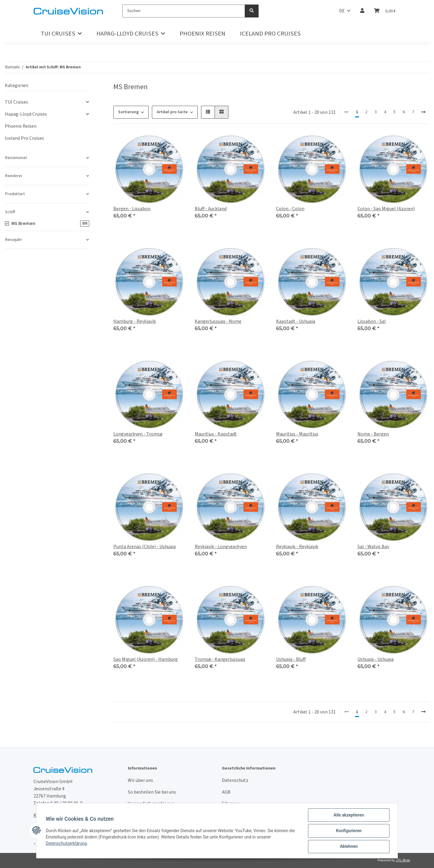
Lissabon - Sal (372, 321)
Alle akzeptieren (348, 815)
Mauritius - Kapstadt (216, 434)
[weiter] (423, 112)
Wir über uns (140, 780)
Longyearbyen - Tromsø (138, 434)
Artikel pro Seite (172, 112)
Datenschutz (235, 780)
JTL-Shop (403, 860)
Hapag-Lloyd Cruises (26, 114)
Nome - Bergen (373, 434)
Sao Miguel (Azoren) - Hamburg (146, 659)
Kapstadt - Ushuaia (296, 321)
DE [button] (342, 11)
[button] (362, 11)
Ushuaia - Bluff (291, 659)
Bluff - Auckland (211, 209)
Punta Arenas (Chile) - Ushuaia (145, 547)
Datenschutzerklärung (67, 844)
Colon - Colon (290, 209)
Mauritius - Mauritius (297, 434)
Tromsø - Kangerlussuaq (220, 659)
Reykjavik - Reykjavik (297, 547)
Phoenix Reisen (21, 126)
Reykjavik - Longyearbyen (221, 547)
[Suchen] (184, 11)
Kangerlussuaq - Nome (218, 321)
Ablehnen (348, 847)
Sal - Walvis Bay (373, 547)
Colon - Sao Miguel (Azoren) (386, 209)
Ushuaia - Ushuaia (376, 659)
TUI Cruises (16, 102)
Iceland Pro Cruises (24, 138)
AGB (226, 792)
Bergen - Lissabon (132, 209)
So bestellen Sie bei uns (152, 792)
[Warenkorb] (385, 11)
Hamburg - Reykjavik (135, 321)
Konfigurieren (348, 831)
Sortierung (128, 112)
